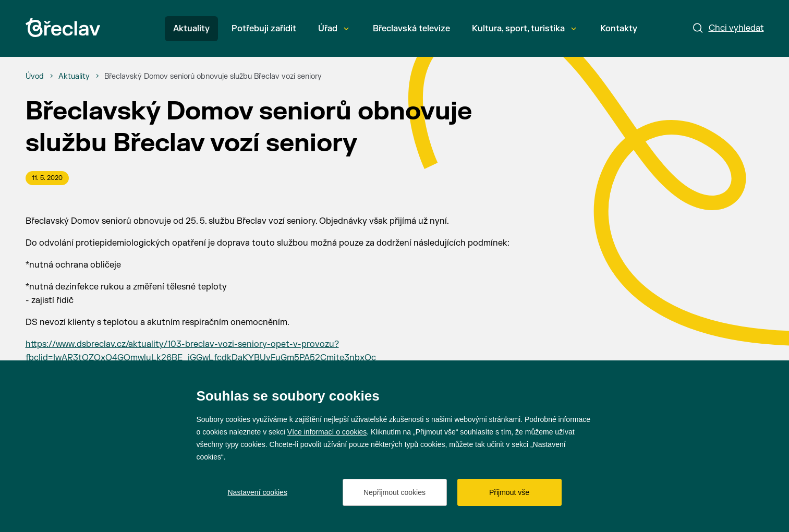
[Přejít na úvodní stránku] (63, 27)
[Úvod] (35, 77)
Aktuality (191, 29)
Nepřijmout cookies (395, 492)
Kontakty (619, 29)
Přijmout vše (509, 492)
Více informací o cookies (327, 432)
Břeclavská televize (411, 29)
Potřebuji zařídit (264, 29)
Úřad (333, 29)
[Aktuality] (74, 77)
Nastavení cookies (258, 492)
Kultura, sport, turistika (524, 29)
